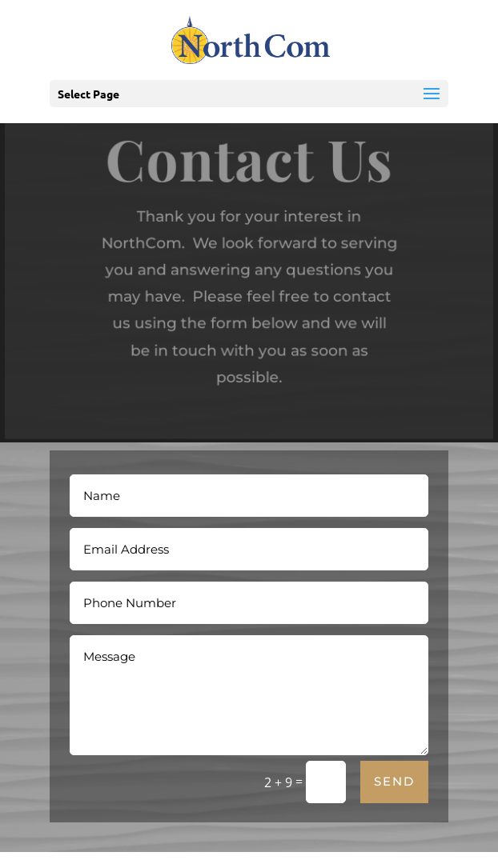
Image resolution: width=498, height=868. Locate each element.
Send (394, 781)
